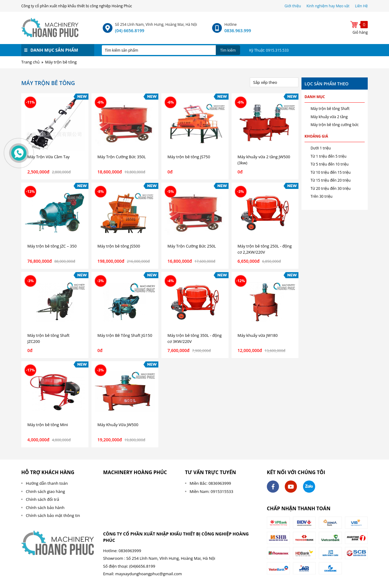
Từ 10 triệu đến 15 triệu (331, 172)
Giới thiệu (293, 6)
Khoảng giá (316, 136)
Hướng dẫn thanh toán (47, 483)
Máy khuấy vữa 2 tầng (329, 117)
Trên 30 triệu (322, 196)
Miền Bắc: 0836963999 (210, 483)
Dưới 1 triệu (321, 148)
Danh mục (315, 97)
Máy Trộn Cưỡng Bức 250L (192, 246)
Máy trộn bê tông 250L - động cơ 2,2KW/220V (265, 249)
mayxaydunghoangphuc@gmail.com (148, 574)
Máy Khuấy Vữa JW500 (118, 425)
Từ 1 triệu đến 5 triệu (329, 156)
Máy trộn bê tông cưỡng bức (335, 125)
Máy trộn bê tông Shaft (330, 109)
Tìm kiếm (228, 50)
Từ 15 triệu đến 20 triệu (331, 180)
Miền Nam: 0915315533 (212, 491)
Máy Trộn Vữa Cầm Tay (48, 157)
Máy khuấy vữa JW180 (258, 335)
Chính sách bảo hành (45, 508)
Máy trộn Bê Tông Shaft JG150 (125, 335)
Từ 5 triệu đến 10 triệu (330, 164)
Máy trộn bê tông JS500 (119, 246)
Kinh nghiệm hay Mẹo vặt (328, 6)
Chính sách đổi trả (42, 499)
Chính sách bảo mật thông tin (53, 515)
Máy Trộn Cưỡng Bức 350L (122, 157)
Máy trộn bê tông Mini (48, 425)
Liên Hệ (361, 6)
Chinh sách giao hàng (45, 491)
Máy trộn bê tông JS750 (189, 157)
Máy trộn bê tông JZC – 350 (52, 246)
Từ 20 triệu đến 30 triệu (331, 188)
